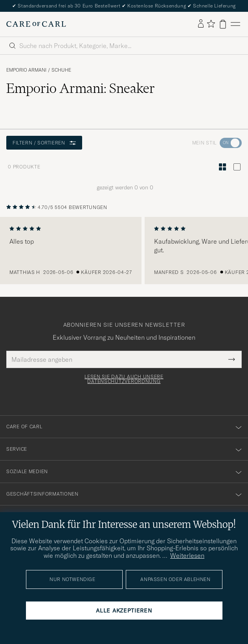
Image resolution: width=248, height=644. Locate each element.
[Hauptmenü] (235, 24)
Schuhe (61, 70)
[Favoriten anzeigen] (211, 24)
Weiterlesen (187, 555)
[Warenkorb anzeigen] (223, 24)
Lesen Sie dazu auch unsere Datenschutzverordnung (124, 379)
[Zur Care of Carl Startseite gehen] (36, 24)
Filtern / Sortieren (44, 143)
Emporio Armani (26, 70)
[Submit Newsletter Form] (232, 359)
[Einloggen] (201, 24)
